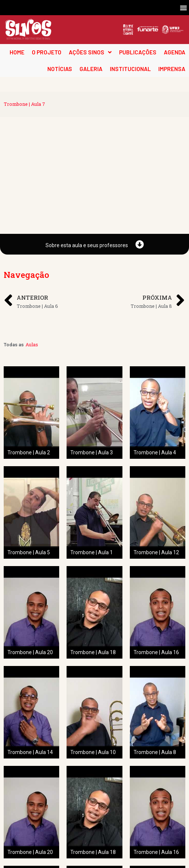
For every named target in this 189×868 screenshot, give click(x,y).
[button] (183, 8)
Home (17, 828)
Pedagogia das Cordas (37, 846)
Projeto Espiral (28, 855)
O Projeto (21, 837)
